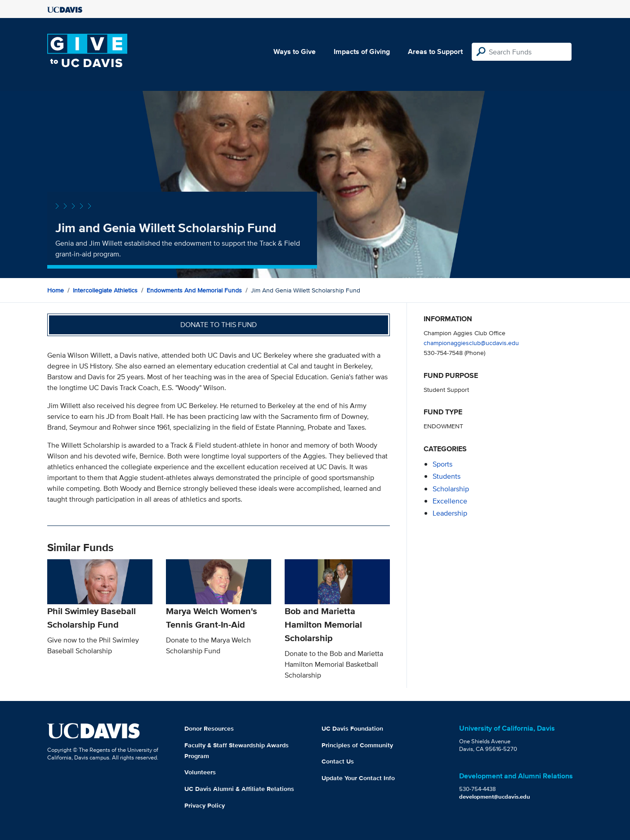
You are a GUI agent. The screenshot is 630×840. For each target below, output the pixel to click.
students (447, 476)
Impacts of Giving (362, 52)
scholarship (451, 489)
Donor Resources (209, 728)
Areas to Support (435, 52)
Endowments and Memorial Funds (194, 290)
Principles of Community (357, 745)
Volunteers (200, 772)
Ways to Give (295, 52)
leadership (450, 513)
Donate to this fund (219, 325)
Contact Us (338, 761)
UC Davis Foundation (352, 728)
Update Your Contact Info (358, 778)
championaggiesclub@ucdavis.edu (471, 343)
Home (56, 290)
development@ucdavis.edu (495, 797)
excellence (450, 501)
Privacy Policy (205, 805)
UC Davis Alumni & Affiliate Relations (239, 789)
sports (442, 464)
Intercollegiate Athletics (105, 290)
